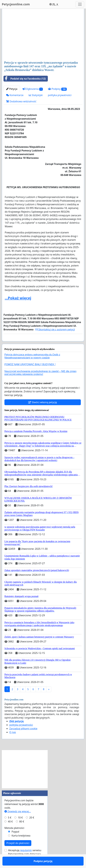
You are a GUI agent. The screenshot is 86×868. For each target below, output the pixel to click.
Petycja (12, 89)
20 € (32, 826)
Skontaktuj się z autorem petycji (55, 329)
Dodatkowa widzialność (21, 101)
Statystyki (36, 95)
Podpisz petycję (43, 343)
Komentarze (15, 95)
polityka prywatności (60, 95)
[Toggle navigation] (80, 4)
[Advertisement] (43, 35)
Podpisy (57, 89)
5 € (10, 826)
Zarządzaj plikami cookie (23, 737)
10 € (20, 826)
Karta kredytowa (21, 844)
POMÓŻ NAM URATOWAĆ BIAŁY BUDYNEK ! (30, 373)
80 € (22, 830)
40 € (10, 830)
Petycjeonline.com (16, 4)
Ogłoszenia (33, 89)
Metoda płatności (14, 837)
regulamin (26, 859)
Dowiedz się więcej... (18, 820)
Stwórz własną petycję (43, 411)
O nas (13, 741)
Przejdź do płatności (18, 852)
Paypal (15, 840)
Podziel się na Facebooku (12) (25, 79)
